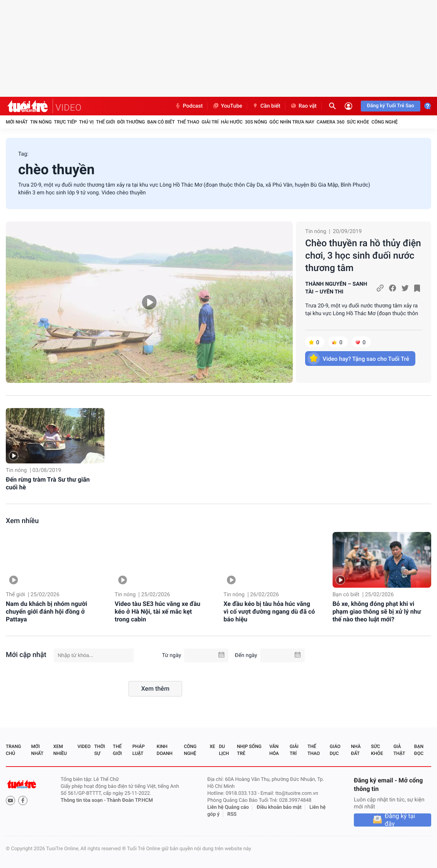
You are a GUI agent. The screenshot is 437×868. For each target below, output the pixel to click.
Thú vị (86, 122)
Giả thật (399, 750)
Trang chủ (13, 750)
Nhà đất (356, 750)
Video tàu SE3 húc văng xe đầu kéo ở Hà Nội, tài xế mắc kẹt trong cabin (158, 612)
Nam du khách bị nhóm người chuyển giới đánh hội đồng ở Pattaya (46, 612)
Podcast (189, 106)
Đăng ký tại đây (400, 820)
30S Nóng (256, 122)
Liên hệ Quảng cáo (228, 807)
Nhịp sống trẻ (249, 750)
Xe (212, 746)
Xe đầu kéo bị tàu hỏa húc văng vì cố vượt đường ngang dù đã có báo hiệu (269, 612)
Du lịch (224, 750)
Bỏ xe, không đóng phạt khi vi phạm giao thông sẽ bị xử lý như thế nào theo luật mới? (377, 612)
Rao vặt (303, 106)
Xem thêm (155, 689)
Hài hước (232, 122)
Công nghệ (384, 122)
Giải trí (210, 122)
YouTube (227, 106)
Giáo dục (335, 750)
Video (84, 746)
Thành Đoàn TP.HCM (130, 800)
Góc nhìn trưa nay (292, 122)
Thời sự (100, 750)
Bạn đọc (419, 750)
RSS (232, 814)
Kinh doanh (165, 750)
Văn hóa (274, 750)
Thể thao (188, 122)
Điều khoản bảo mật (279, 807)
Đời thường (131, 122)
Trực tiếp (66, 122)
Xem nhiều (22, 521)
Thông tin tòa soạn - (84, 800)
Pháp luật (138, 750)
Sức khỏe (358, 122)
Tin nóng (41, 122)
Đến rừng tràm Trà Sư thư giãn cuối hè (48, 483)
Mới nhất (17, 122)
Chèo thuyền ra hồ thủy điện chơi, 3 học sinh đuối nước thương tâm (363, 256)
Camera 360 (331, 122)
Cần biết (266, 106)
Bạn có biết (161, 122)
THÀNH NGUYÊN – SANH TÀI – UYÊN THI (336, 288)
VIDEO (68, 108)
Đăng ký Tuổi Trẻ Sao (391, 106)
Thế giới (105, 122)
